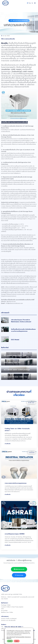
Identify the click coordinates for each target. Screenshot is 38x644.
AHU (2, 609)
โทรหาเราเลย (19, 575)
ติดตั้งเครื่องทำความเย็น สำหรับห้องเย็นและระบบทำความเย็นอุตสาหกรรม (23, 330)
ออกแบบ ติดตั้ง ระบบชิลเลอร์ (9, 619)
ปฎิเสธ (17, 641)
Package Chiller (6, 605)
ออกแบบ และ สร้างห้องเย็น (8, 620)
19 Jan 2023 (32, 453)
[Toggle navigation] (35, 3)
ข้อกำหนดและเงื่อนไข (20, 637)
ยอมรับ (10, 641)
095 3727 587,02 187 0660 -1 (14, 627)
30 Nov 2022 (31, 403)
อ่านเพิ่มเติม (8, 444)
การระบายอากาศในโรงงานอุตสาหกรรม (16, 483)
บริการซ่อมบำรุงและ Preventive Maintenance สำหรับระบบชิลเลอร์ (21, 321)
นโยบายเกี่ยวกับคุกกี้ (11, 637)
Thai (29, 3)
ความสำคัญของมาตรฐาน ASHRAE (15, 534)
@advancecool (11, 302)
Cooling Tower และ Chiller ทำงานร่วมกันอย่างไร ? (17, 430)
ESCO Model (15, 340)
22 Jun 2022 (6, 36)
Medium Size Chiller (7, 612)
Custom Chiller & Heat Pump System (12, 607)
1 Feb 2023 (32, 503)
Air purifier (4, 611)
